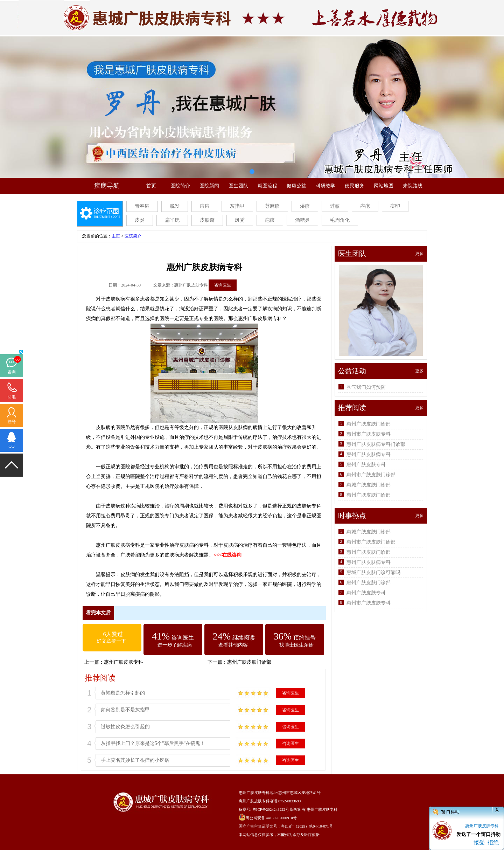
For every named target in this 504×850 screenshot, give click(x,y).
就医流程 (267, 186)
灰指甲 (237, 206)
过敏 (335, 206)
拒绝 (493, 842)
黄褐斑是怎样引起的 (123, 693)
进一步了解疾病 (175, 645)
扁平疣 (172, 220)
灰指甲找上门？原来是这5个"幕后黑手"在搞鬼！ (153, 743)
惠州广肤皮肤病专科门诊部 (376, 444)
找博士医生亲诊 (296, 645)
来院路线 (413, 186)
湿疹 (305, 206)
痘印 (395, 206)
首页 (151, 186)
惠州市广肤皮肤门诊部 (371, 475)
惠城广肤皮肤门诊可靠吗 (373, 572)
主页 (116, 236)
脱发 (175, 206)
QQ (11, 446)
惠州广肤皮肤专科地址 (258, 793)
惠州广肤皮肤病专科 (369, 454)
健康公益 (296, 186)
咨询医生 (223, 285)
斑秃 (240, 220)
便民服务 (355, 186)
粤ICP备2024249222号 (271, 809)
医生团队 (238, 186)
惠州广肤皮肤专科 (124, 662)
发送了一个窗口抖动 (478, 834)
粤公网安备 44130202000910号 (271, 818)
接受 (479, 842)
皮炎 (140, 220)
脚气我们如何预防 (366, 387)
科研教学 (325, 186)
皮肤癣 (207, 220)
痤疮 (365, 206)
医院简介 (180, 186)
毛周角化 (340, 220)
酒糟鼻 (302, 220)
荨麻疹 (272, 206)
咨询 (12, 372)
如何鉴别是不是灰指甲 (125, 710)
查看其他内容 (233, 645)
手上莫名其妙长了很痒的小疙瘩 (135, 760)
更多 (419, 254)
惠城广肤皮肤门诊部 (369, 485)
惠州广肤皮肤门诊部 (249, 662)
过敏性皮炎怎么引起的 (125, 727)
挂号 (12, 422)
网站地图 (384, 186)
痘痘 (205, 206)
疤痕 (270, 220)
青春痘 (142, 206)
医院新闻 (209, 186)
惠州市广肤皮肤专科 (369, 434)
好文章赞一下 (111, 641)
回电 (12, 397)
